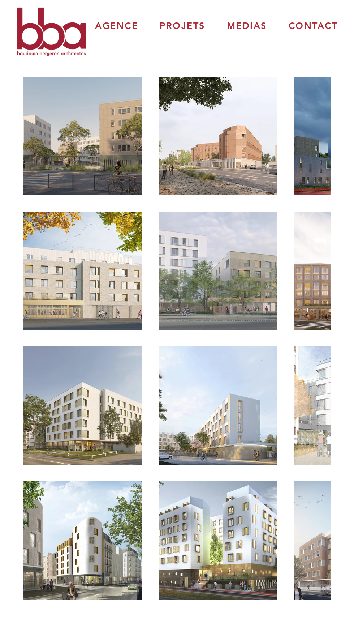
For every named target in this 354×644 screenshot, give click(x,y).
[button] (116, 26)
